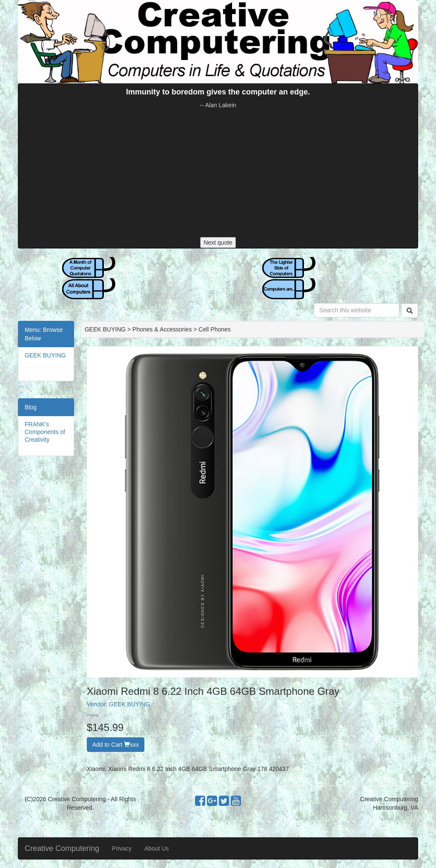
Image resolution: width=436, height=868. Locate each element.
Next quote (218, 243)
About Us (157, 848)
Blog (31, 407)
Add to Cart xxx (116, 745)
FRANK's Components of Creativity (45, 432)
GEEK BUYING (45, 355)
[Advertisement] (218, 173)
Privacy (122, 848)
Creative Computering (62, 848)
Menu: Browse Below (44, 334)
